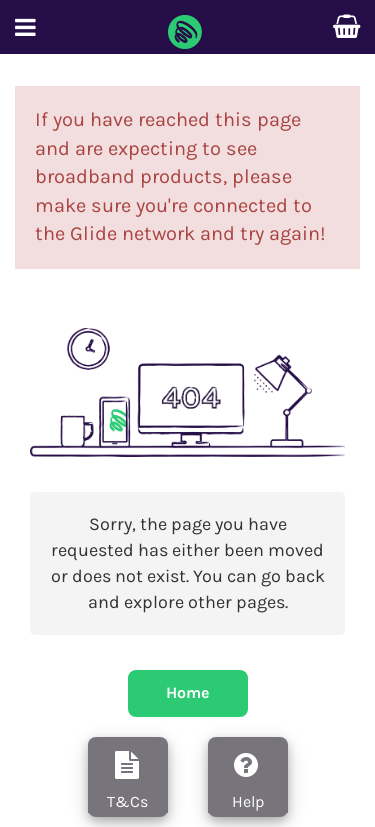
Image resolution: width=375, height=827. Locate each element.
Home (187, 692)
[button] (25, 31)
